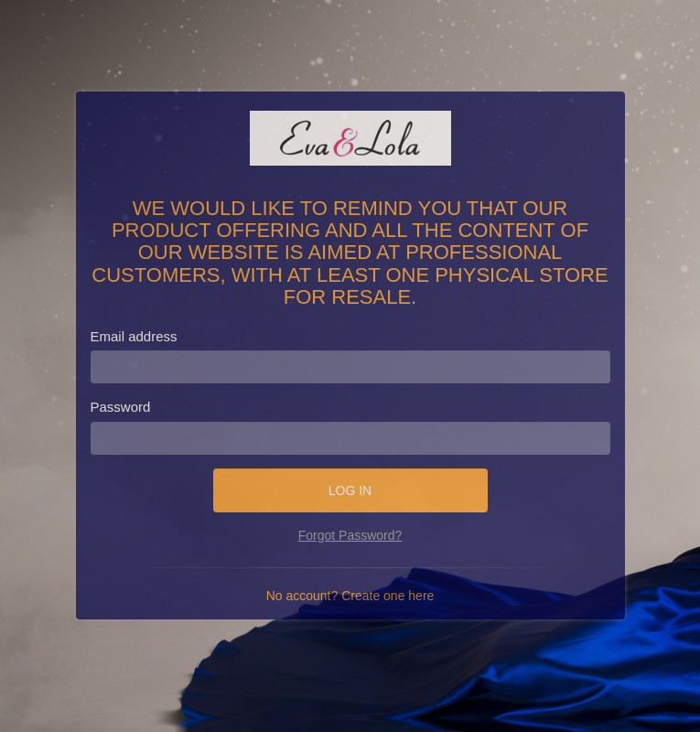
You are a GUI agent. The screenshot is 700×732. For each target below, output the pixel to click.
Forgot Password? (350, 535)
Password (121, 407)
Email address (134, 336)
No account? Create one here (350, 596)
